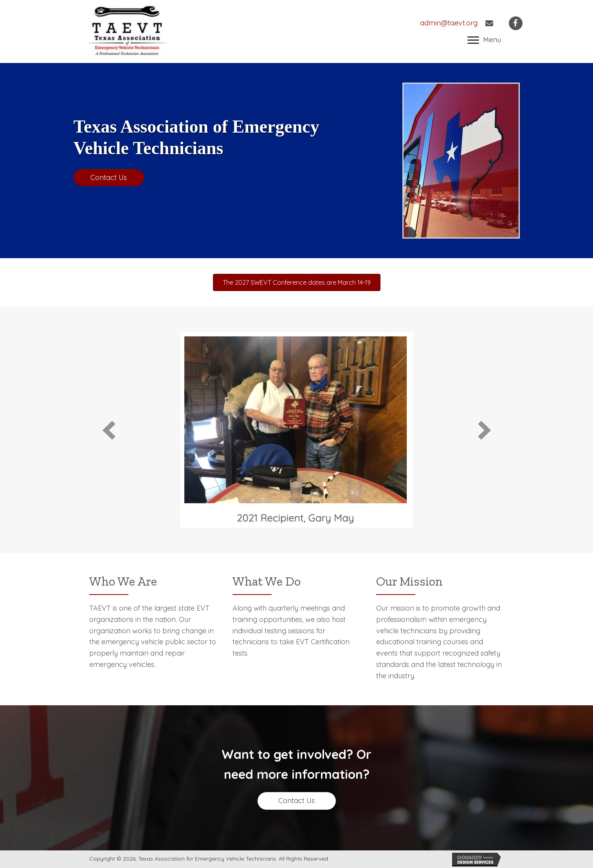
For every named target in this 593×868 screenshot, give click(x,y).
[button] (484, 40)
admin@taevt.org (449, 23)
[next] (485, 430)
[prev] (109, 430)
